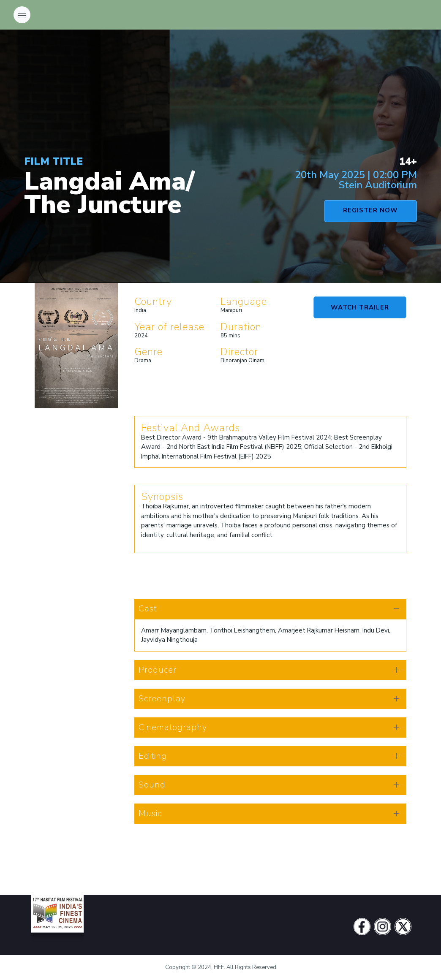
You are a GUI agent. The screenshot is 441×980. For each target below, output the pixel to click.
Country (153, 301)
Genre (148, 352)
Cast (148, 609)
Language (244, 301)
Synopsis (162, 497)
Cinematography (173, 727)
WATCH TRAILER (360, 307)
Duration (241, 327)
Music (150, 813)
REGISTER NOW (370, 210)
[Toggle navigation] (22, 15)
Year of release (169, 327)
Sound (152, 785)
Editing (153, 756)
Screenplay (162, 699)
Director (239, 352)
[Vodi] (57, 927)
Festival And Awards (191, 428)
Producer (158, 670)
